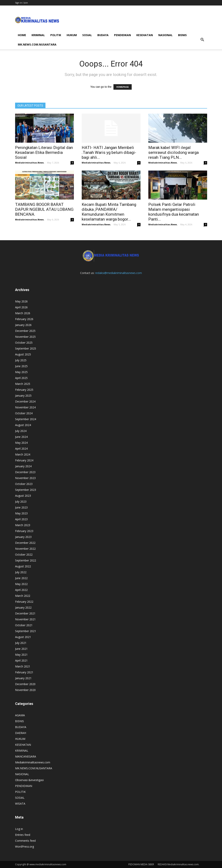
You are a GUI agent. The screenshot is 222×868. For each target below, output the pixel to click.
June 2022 (21, 578)
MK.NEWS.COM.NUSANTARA (37, 44)
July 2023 (21, 502)
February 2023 (24, 531)
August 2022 (23, 566)
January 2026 (23, 325)
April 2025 (21, 378)
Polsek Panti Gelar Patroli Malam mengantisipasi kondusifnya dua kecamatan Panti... (174, 212)
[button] (202, 40)
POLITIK (56, 35)
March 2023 (23, 525)
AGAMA (20, 715)
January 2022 (23, 607)
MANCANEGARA (26, 756)
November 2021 (25, 619)
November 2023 (25, 478)
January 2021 (23, 678)
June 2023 (21, 507)
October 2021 (24, 625)
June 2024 (21, 437)
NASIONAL (165, 35)
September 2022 (26, 560)
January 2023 (23, 537)
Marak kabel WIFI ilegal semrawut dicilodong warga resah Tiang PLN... (174, 152)
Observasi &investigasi (29, 780)
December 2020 (25, 684)
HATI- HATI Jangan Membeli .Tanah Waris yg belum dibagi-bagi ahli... (109, 152)
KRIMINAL (38, 35)
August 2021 (23, 637)
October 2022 (24, 554)
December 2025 (25, 331)
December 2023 (25, 472)
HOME (22, 35)
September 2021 (26, 631)
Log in (19, 829)
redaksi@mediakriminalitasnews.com (119, 273)
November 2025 (25, 337)
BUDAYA (103, 35)
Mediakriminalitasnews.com (33, 762)
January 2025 (23, 396)
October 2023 (24, 484)
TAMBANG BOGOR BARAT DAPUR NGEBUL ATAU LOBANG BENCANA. (44, 209)
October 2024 (24, 413)
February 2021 (24, 672)
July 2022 (21, 572)
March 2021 (23, 666)
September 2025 (26, 348)
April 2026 (21, 307)
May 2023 (21, 513)
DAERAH (21, 733)
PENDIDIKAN (122, 35)
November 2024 (25, 407)
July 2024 (21, 431)
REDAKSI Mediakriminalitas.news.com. (179, 864)
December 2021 (25, 613)
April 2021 (21, 660)
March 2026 (23, 313)
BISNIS (182, 35)
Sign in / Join (21, 3)
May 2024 (21, 443)
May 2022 (21, 584)
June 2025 (21, 366)
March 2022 (23, 596)
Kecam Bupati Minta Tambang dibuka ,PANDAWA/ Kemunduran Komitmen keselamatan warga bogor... (109, 212)
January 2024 (23, 466)
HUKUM (72, 35)
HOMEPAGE (123, 87)
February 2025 (24, 390)
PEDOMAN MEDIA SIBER (141, 864)
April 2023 (21, 519)
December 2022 (25, 543)
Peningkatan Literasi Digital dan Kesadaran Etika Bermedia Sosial (44, 152)
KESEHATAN (145, 35)
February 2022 (24, 602)
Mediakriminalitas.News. (30, 163)
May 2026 (21, 301)
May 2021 (21, 655)
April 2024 (21, 449)
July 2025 (21, 360)
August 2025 (23, 354)
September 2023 (26, 490)
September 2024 (26, 419)
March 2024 (23, 454)
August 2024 (23, 425)
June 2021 (21, 649)
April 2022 (21, 590)
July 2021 (21, 643)
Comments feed (25, 841)
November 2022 (25, 549)
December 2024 (25, 401)
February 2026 (24, 319)
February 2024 (24, 460)
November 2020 (25, 690)
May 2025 (21, 372)
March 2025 (23, 384)
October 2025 (24, 343)
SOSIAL (87, 35)
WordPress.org (24, 847)
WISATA (20, 804)
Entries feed (23, 835)
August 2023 (23, 496)
